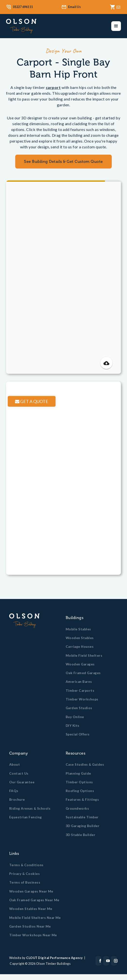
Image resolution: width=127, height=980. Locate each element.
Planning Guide (78, 773)
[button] (116, 26)
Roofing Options (80, 791)
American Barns (79, 682)
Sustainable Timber (82, 817)
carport (53, 87)
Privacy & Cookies (24, 874)
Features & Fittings (82, 800)
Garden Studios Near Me (30, 926)
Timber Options (79, 782)
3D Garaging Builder (83, 826)
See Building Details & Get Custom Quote (63, 162)
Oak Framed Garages (83, 673)
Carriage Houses (80, 647)
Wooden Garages (80, 664)
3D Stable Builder (80, 835)
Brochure (17, 800)
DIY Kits (73, 726)
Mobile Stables (78, 629)
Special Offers (78, 734)
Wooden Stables (80, 638)
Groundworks (77, 808)
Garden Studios (79, 708)
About (15, 764)
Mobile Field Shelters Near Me (35, 918)
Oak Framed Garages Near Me (34, 900)
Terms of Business (25, 882)
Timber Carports (80, 691)
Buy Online (75, 717)
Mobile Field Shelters (84, 656)
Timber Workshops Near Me (33, 935)
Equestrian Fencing (26, 817)
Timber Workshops (82, 699)
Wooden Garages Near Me (31, 891)
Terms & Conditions (26, 865)
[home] (21, 26)
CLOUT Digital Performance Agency (54, 958)
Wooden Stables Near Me (31, 909)
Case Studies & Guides (85, 764)
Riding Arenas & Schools (30, 808)
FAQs (14, 791)
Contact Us (19, 773)
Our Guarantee (22, 782)
